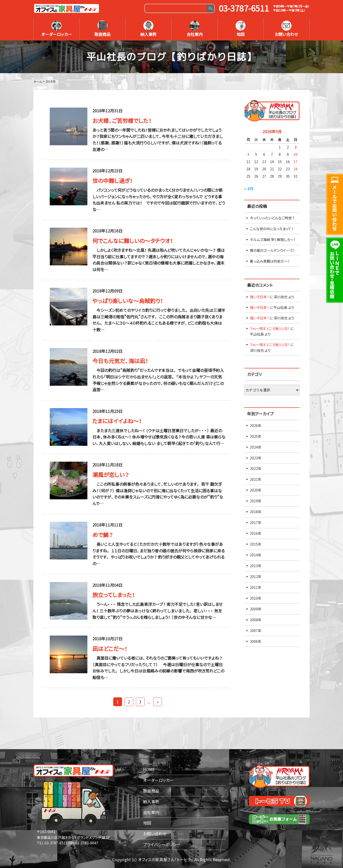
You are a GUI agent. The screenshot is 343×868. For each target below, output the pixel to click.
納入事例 (148, 29)
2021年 (256, 479)
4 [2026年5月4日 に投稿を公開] (248, 154)
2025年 (256, 436)
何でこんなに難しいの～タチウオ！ (133, 241)
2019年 (256, 501)
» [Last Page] (158, 702)
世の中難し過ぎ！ (112, 181)
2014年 (256, 555)
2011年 (256, 587)
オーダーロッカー (56, 29)
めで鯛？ (103, 535)
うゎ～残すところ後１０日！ (270, 328)
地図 (241, 29)
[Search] (176, 8)
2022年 (256, 468)
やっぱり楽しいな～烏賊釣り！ (128, 301)
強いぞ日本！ (259, 297)
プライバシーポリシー (162, 844)
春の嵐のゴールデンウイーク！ (272, 250)
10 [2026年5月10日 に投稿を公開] (296, 154)
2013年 (256, 566)
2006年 (256, 641)
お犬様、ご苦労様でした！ (122, 120)
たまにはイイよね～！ (117, 421)
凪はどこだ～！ (110, 648)
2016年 (256, 533)
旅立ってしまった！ (114, 595)
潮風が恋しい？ (111, 475)
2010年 (256, 598)
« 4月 (249, 188)
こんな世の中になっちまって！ (271, 229)
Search (211, 8)
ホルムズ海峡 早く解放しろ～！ (273, 239)
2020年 (256, 490)
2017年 (256, 522)
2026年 (256, 425)
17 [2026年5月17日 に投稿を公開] (296, 162)
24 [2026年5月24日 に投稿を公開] (296, 169)
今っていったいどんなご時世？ (272, 218)
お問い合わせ (286, 29)
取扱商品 (102, 29)
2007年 (256, 631)
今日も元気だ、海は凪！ (120, 361)
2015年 (256, 544)
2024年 (256, 447)
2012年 (256, 576)
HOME (149, 769)
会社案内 (195, 29)
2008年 (256, 620)
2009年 (256, 609)
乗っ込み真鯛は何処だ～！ (270, 261)
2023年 (256, 458)
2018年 (256, 512)
